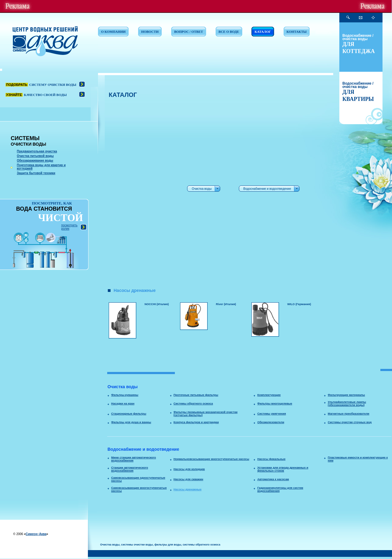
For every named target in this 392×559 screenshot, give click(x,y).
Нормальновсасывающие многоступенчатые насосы (211, 459)
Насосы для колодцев (189, 469)
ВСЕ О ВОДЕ (229, 32)
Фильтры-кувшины (125, 395)
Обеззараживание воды (35, 161)
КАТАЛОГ (263, 32)
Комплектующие (269, 395)
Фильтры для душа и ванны (131, 422)
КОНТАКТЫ (297, 32)
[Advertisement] (134, 193)
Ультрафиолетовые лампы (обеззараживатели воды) (347, 404)
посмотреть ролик (69, 227)
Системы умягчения (271, 414)
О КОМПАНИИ (113, 32)
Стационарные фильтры (129, 414)
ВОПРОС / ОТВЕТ (189, 32)
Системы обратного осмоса (193, 404)
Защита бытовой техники (36, 173)
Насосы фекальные (271, 459)
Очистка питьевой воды (35, 156)
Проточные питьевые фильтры (196, 395)
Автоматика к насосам (273, 479)
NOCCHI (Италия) (157, 304)
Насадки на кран (123, 404)
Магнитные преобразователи (349, 414)
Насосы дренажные (188, 489)
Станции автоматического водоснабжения (130, 469)
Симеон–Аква (36, 534)
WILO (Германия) (299, 304)
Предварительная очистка (37, 151)
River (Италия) (226, 304)
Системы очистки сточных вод (350, 422)
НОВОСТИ (150, 32)
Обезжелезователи (271, 422)
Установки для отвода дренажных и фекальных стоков (283, 469)
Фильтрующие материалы (346, 395)
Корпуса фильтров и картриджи (196, 422)
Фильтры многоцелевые (275, 404)
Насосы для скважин (188, 479)
